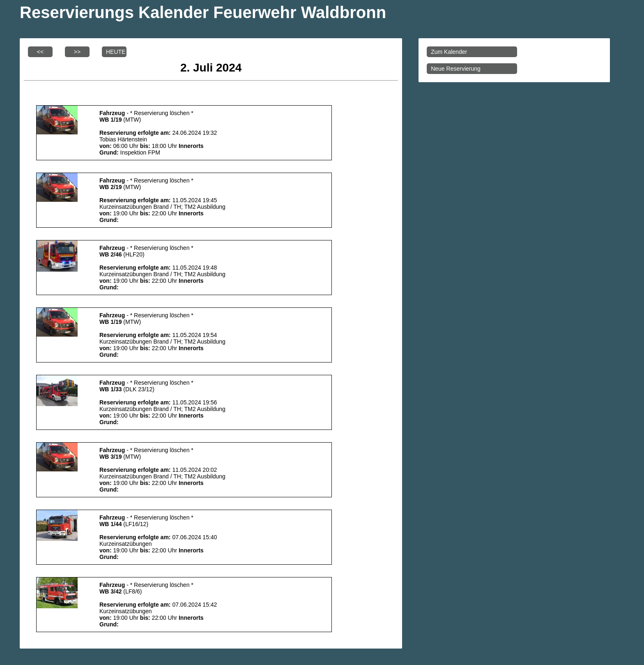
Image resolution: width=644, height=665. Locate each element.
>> (77, 52)
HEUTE (116, 52)
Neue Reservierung (456, 69)
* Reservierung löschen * (162, 113)
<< (40, 52)
